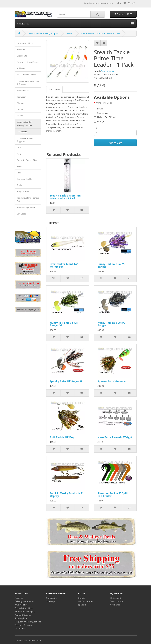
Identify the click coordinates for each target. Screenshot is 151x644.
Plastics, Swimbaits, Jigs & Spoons (28, 83)
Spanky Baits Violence (112, 381)
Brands (82, 598)
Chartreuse (101, 113)
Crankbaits (22, 56)
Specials (82, 605)
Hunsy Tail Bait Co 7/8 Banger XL (64, 324)
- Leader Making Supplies (25, 140)
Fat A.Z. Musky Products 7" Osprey (67, 495)
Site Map (50, 601)
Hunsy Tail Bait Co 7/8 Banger (111, 265)
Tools (19, 185)
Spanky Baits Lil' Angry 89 (66, 381)
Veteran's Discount (23, 625)
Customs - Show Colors (28, 62)
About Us (19, 598)
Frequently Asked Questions (28, 622)
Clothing (21, 103)
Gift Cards (22, 214)
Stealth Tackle (108, 71)
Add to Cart (115, 143)
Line (19, 148)
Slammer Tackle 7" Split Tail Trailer (113, 495)
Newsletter (115, 605)
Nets (19, 154)
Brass (98, 109)
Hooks (20, 116)
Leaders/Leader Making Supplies (43, 33)
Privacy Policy (21, 605)
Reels (19, 166)
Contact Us (51, 598)
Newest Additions (25, 43)
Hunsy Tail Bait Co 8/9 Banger (111, 324)
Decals (20, 109)
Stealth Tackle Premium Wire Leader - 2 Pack (65, 197)
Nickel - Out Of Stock (105, 117)
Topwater (21, 97)
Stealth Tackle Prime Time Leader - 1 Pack (101, 33)
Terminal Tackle (24, 179)
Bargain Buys (23, 192)
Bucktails (21, 49)
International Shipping (25, 612)
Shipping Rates (22, 618)
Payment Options (23, 615)
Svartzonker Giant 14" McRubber (64, 265)
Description (54, 89)
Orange (99, 121)
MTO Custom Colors (26, 75)
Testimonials (21, 628)
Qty (95, 127)
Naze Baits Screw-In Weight (115, 437)
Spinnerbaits (23, 91)
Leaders (70, 33)
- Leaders (22, 132)
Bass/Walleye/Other (26, 207)
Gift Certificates (85, 601)
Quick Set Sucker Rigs (27, 160)
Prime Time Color (104, 103)
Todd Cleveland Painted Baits (28, 199)
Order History (116, 601)
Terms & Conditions (24, 608)
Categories (76, 24)
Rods (19, 173)
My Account (115, 598)
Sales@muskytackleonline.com (98, 3)
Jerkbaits (21, 68)
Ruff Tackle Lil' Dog (62, 437)
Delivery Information (24, 601)
